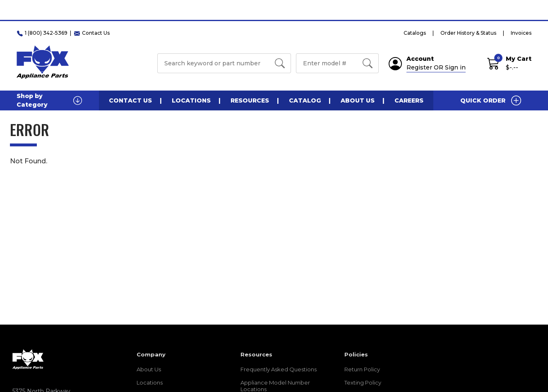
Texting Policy (363, 382)
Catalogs (415, 33)
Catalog (305, 100)
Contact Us (130, 100)
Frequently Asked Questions (279, 369)
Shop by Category (49, 100)
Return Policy (362, 369)
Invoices (521, 33)
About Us (358, 100)
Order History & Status (468, 33)
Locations (191, 100)
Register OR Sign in (436, 67)
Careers (409, 100)
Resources (250, 100)
